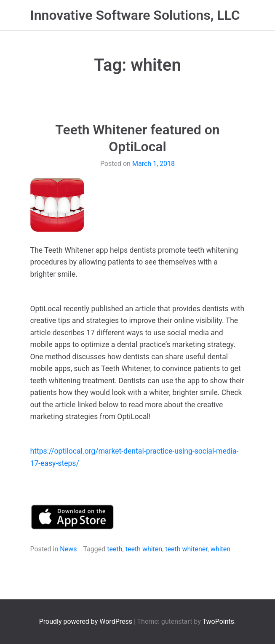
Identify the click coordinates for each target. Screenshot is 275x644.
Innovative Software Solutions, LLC (135, 15)
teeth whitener (186, 549)
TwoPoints (218, 621)
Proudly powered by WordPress (87, 621)
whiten (220, 549)
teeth (115, 549)
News (68, 549)
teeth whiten (144, 549)
